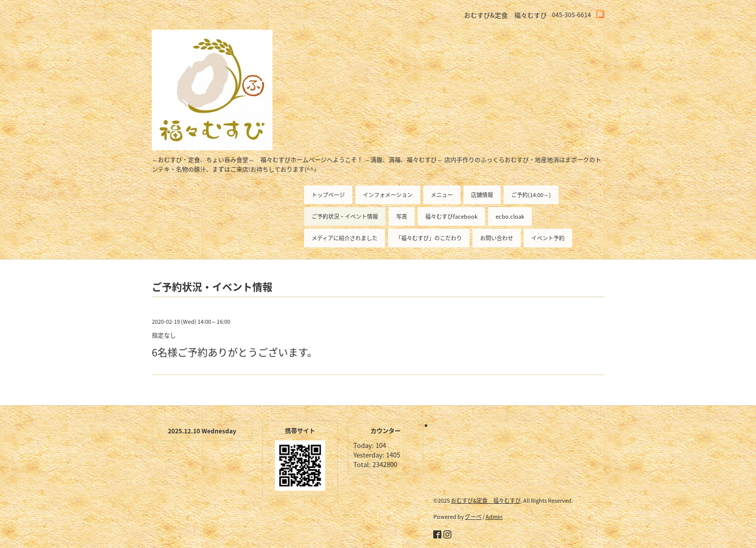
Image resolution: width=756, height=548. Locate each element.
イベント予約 (548, 238)
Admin (494, 517)
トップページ (328, 195)
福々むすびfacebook (451, 216)
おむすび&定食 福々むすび (486, 500)
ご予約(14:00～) (531, 195)
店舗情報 (482, 195)
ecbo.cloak (510, 216)
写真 (402, 216)
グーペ (473, 517)
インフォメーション (388, 195)
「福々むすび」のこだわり (429, 238)
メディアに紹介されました (345, 238)
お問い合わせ (497, 238)
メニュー (442, 195)
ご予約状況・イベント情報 (345, 216)
